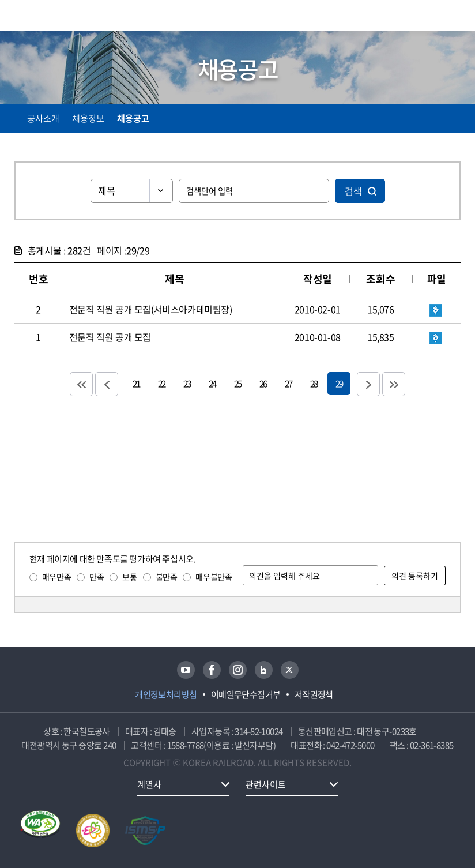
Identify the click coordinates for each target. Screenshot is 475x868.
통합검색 (430, 18)
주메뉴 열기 (454, 17)
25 (237, 383)
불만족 (167, 577)
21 (136, 383)
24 (212, 383)
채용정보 (88, 118)
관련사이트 (266, 784)
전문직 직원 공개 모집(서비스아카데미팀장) (151, 309)
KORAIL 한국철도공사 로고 (59, 16)
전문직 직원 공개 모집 (110, 337)
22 (161, 383)
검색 (353, 191)
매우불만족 (214, 577)
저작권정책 (314, 694)
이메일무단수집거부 (246, 694)
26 (263, 383)
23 (187, 383)
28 (314, 383)
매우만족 (56, 577)
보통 (129, 577)
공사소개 (43, 118)
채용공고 (133, 118)
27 (288, 383)
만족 (97, 577)
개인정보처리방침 (166, 694)
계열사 (149, 784)
